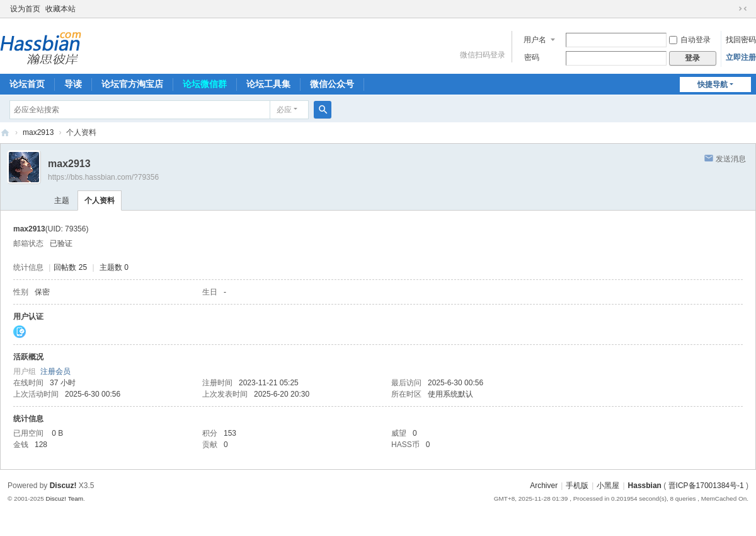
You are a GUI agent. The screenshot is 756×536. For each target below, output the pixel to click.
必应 (284, 110)
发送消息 (731, 159)
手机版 (577, 486)
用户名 (535, 40)
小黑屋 (608, 486)
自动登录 (690, 40)
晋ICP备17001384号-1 (706, 486)
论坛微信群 (205, 84)
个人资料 (100, 201)
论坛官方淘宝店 (132, 84)
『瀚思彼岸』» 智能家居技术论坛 (5, 133)
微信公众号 (332, 84)
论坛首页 (27, 84)
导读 (73, 84)
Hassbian (645, 486)
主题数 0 (114, 267)
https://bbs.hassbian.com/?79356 (103, 177)
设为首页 (25, 9)
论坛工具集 (268, 84)
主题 (62, 201)
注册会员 (55, 371)
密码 (532, 57)
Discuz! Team (64, 498)
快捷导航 (713, 84)
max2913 (38, 132)
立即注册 (741, 57)
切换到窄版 (743, 9)
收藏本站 (60, 9)
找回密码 (741, 40)
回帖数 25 (70, 267)
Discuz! (63, 486)
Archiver (544, 486)
